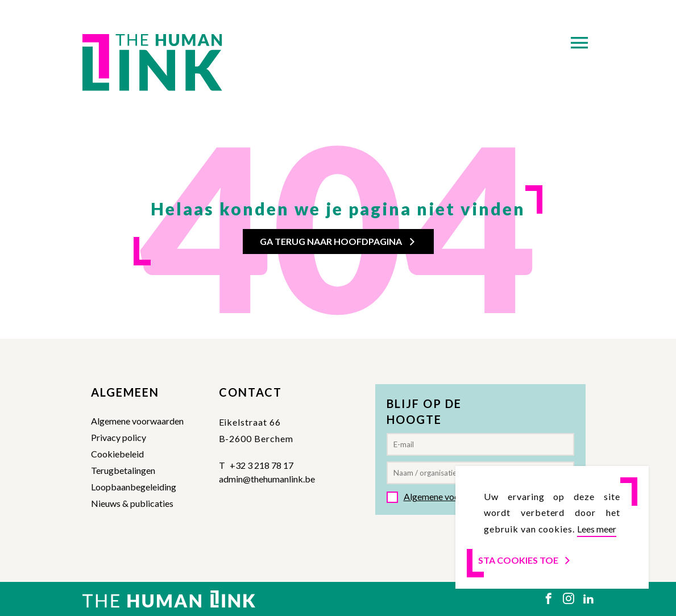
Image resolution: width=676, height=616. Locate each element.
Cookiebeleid (117, 454)
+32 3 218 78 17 (262, 465)
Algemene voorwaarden (137, 421)
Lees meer (597, 529)
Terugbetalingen (123, 470)
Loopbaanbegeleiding (134, 487)
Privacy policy (119, 437)
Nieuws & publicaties (132, 503)
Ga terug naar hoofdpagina (338, 241)
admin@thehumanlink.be (267, 479)
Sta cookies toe (525, 560)
